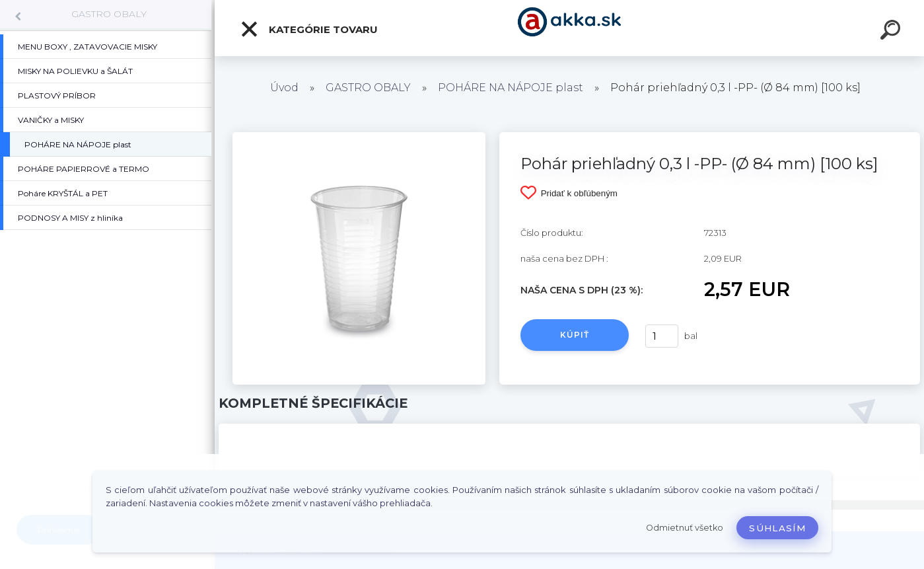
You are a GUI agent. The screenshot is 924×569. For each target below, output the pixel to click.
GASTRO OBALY (109, 14)
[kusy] (662, 336)
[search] (892, 32)
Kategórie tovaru (309, 29)
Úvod (284, 88)
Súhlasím (777, 528)
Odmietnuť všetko (685, 528)
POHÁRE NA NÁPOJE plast (511, 88)
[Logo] (570, 28)
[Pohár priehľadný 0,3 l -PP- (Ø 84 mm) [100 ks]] (359, 137)
